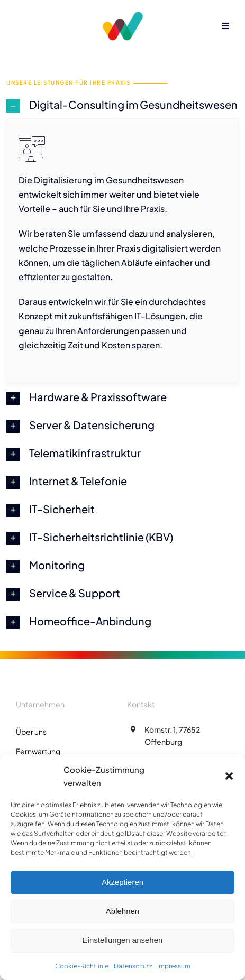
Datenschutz (133, 966)
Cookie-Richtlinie (82, 966)
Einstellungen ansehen (123, 940)
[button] (229, 776)
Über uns (31, 732)
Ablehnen (122, 911)
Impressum (174, 966)
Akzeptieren (122, 882)
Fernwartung (38, 751)
